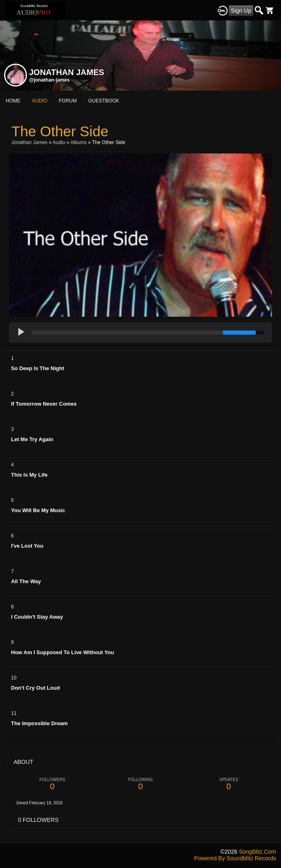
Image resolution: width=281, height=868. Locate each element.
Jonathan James (29, 142)
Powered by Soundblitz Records (235, 858)
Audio (59, 142)
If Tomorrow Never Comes (44, 404)
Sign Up (241, 11)
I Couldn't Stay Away (37, 617)
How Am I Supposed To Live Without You (62, 652)
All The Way (26, 581)
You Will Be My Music (38, 510)
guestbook (104, 101)
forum (68, 101)
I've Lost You (27, 546)
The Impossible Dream (39, 723)
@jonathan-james (49, 80)
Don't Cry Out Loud (35, 688)
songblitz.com (258, 852)
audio (40, 101)
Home (13, 101)
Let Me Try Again (32, 439)
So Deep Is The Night (38, 368)
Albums (78, 142)
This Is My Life (29, 475)
